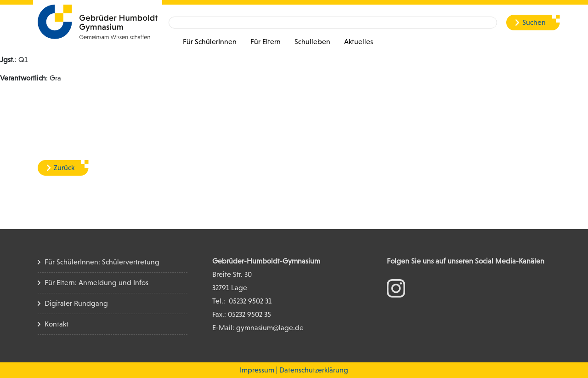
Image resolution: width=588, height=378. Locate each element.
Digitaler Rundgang (76, 303)
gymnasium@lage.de (270, 328)
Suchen (534, 22)
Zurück (64, 168)
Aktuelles (359, 42)
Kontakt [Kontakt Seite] (57, 324)
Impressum (257, 370)
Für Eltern (266, 42)
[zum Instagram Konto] (396, 288)
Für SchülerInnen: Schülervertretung (102, 262)
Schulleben (312, 42)
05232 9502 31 (250, 301)
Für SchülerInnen (210, 42)
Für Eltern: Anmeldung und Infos (96, 283)
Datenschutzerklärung (314, 370)
